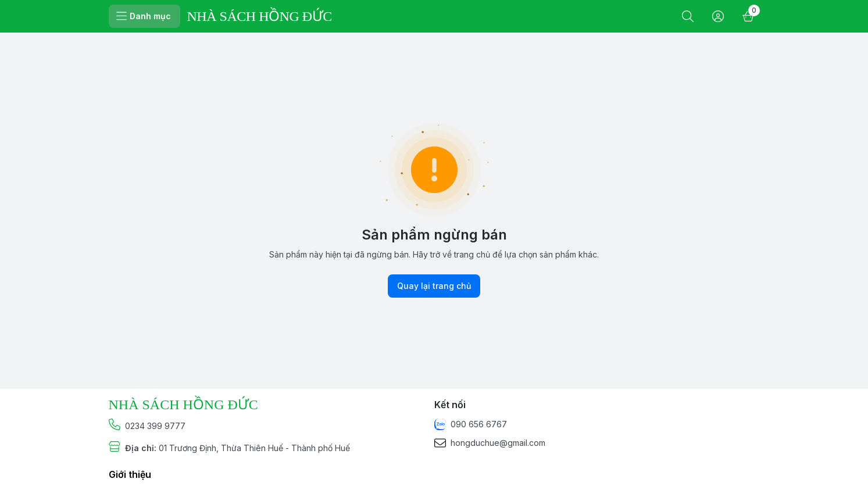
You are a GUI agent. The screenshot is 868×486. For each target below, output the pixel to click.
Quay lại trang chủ (434, 286)
